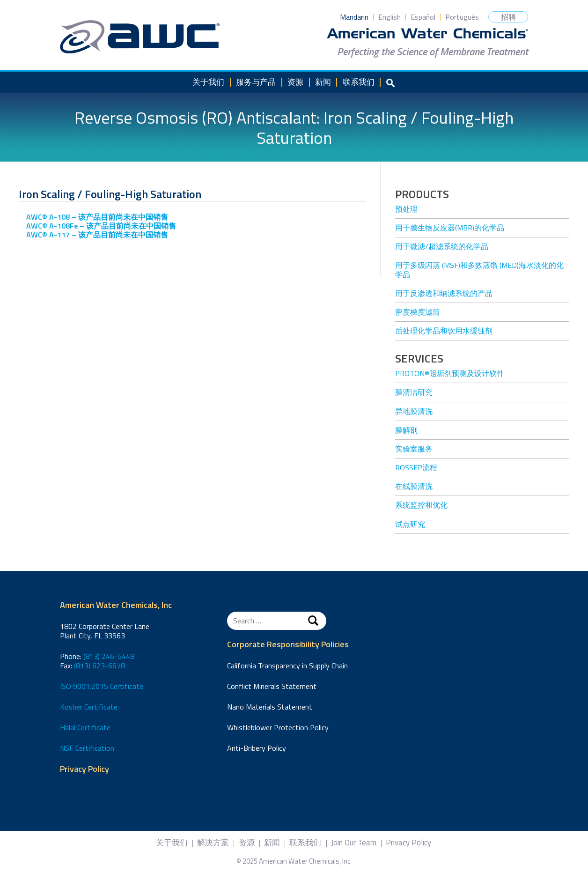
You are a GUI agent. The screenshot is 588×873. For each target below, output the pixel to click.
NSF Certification (87, 748)
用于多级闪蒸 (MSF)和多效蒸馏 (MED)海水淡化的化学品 (479, 270)
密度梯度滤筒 (418, 312)
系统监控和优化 (421, 505)
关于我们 (208, 82)
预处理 (406, 209)
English (390, 17)
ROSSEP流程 (416, 467)
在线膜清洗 (414, 486)
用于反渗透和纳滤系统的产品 (444, 293)
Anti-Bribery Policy (257, 748)
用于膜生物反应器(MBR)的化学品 (450, 228)
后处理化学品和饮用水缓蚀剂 (444, 331)
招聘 (508, 17)
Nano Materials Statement (270, 707)
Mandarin (354, 17)
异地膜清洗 (414, 411)
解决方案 (213, 843)
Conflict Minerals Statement (272, 686)
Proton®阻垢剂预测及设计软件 (450, 373)
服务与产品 (256, 82)
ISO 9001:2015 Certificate (102, 686)
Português (462, 17)
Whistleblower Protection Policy (278, 727)
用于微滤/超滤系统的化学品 (442, 246)
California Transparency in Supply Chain (287, 666)
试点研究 (410, 524)
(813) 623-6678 (99, 666)
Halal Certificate (85, 727)
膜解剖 (406, 430)
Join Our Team (354, 843)
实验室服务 (414, 449)
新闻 (323, 82)
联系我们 (359, 82)
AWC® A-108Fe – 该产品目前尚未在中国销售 (101, 226)
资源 (295, 82)
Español (423, 17)
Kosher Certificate (89, 707)
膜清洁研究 (414, 392)
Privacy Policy (85, 769)
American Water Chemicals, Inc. (140, 37)
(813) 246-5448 (109, 656)
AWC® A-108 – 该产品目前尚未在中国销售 (97, 217)
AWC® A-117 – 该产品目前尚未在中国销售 (97, 235)
